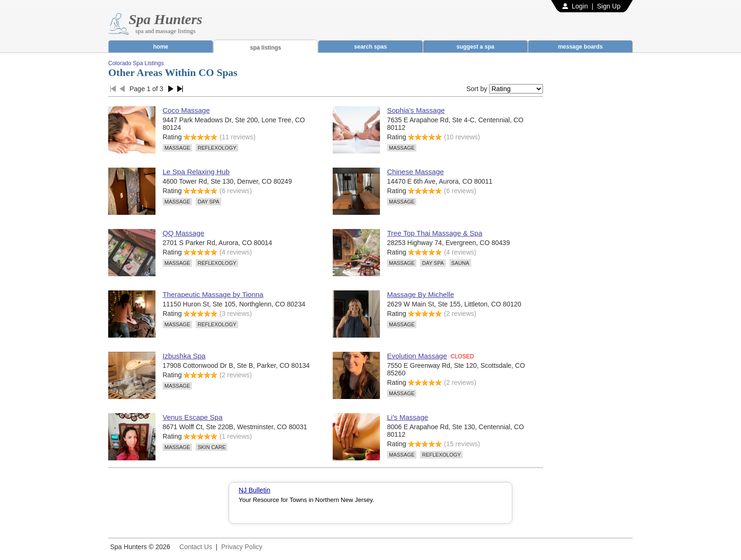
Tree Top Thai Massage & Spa (435, 233)
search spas (370, 47)
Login (580, 6)
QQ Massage (183, 233)
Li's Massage (408, 417)
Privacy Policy (242, 547)
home (161, 47)
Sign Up (609, 6)
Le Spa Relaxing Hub (196, 172)
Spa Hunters (165, 19)
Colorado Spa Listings (136, 63)
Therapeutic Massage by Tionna (213, 294)
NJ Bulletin (254, 490)
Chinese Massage (415, 172)
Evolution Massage (417, 356)
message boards (581, 47)
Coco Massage (186, 110)
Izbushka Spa (184, 356)
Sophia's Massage (416, 110)
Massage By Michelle (421, 294)
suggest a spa (475, 47)
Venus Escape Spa (193, 417)
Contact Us (196, 547)
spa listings (266, 48)
